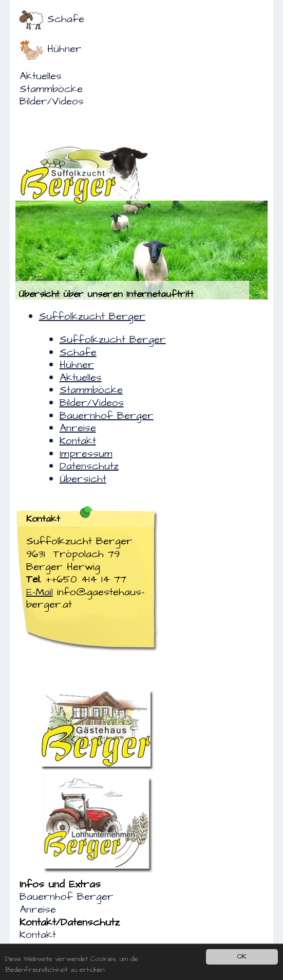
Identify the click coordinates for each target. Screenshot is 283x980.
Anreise (38, 910)
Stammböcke (51, 89)
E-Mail (40, 592)
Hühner (64, 49)
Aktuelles (41, 76)
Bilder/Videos (52, 101)
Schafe (66, 19)
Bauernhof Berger (67, 897)
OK (242, 956)
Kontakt (38, 935)
